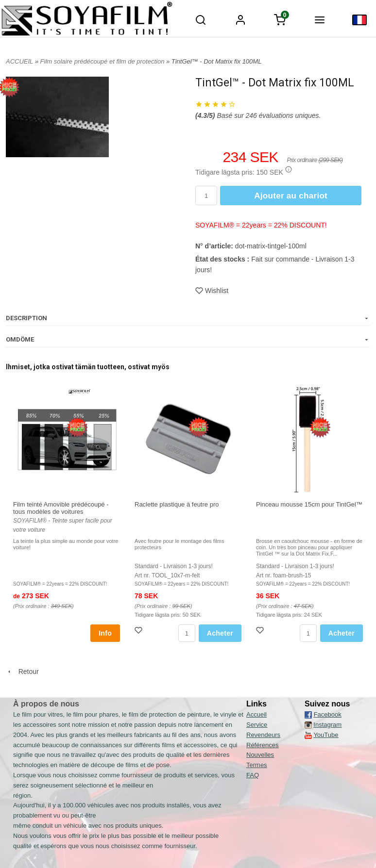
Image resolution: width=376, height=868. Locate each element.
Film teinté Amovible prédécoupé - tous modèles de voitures (61, 508)
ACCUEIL (19, 61)
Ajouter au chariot (291, 196)
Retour (22, 671)
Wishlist (212, 291)
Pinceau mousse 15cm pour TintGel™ (309, 504)
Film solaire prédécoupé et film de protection (103, 61)
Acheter (220, 633)
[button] (289, 169)
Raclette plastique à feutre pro (177, 504)
